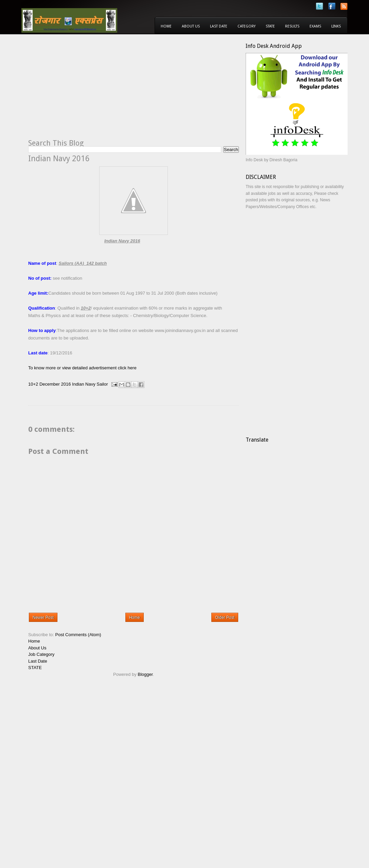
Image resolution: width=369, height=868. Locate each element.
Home (166, 26)
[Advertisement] (85, 90)
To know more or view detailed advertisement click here (82, 368)
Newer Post (43, 617)
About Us (191, 26)
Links (336, 26)
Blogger (145, 674)
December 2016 (55, 384)
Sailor (102, 384)
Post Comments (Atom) (78, 635)
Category (247, 26)
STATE (35, 668)
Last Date (219, 26)
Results (292, 26)
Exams (315, 26)
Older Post (225, 617)
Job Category (41, 654)
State (270, 26)
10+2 (33, 384)
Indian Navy (84, 384)
